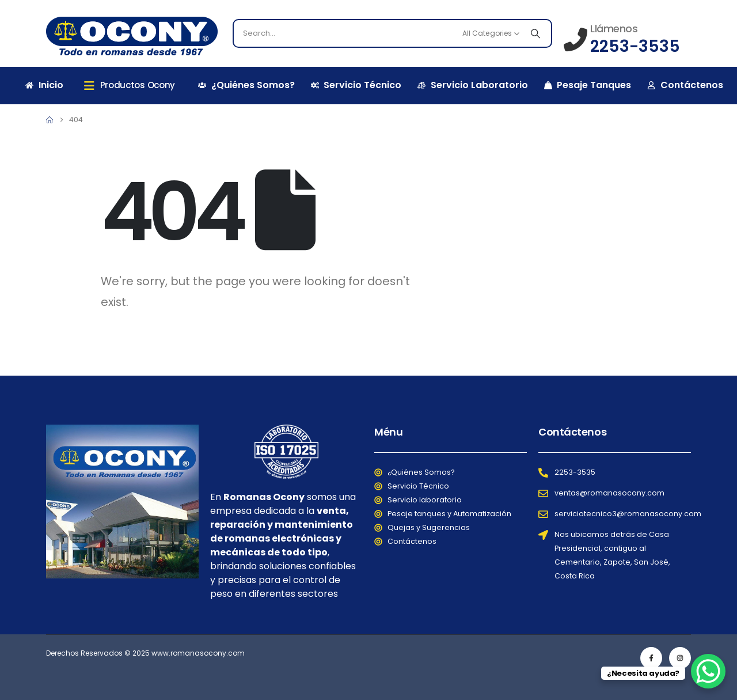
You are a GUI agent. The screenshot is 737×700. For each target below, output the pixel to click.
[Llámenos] (622, 39)
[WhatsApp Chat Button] (708, 671)
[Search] (535, 33)
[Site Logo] (132, 36)
